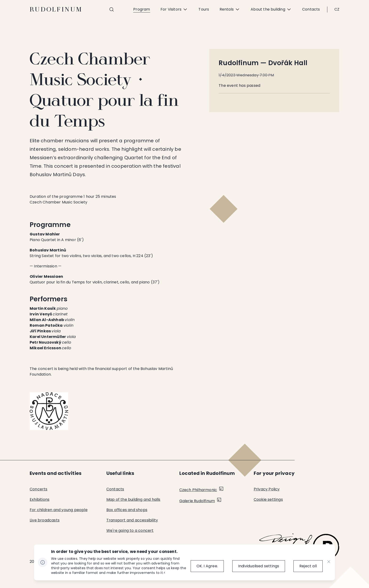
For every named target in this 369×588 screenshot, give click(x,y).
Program (142, 9)
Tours (204, 9)
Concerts (39, 489)
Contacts (311, 9)
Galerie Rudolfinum (197, 501)
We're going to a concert (130, 530)
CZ (337, 9)
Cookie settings (268, 499)
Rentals (230, 9)
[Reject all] (308, 566)
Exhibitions (40, 499)
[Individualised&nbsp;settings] (257, 566)
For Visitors (174, 9)
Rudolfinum (56, 9)
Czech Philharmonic (198, 490)
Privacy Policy (267, 489)
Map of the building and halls (133, 499)
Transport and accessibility (132, 520)
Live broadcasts (45, 520)
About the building (271, 9)
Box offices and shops (127, 510)
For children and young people (59, 510)
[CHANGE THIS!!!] (329, 562)
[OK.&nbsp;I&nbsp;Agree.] (203, 566)
